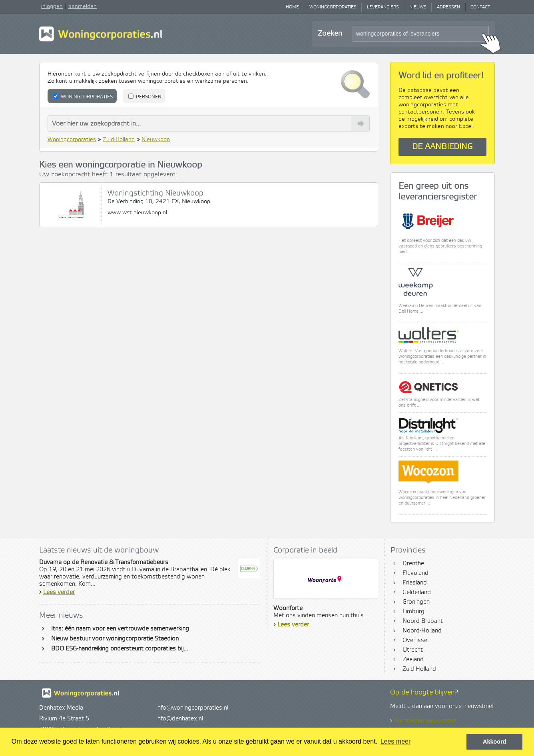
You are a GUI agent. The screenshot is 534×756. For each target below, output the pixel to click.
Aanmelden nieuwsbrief (425, 721)
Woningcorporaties (333, 7)
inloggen (52, 6)
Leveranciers (383, 7)
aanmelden (83, 6)
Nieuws (418, 7)
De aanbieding (442, 147)
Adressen (448, 7)
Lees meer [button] (396, 741)
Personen (145, 97)
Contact (480, 7)
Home (292, 7)
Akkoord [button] (494, 742)
